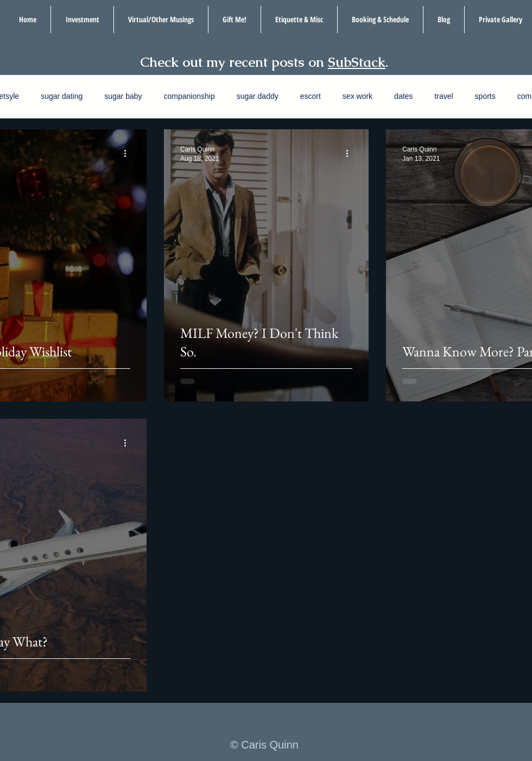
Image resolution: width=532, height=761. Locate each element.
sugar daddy (258, 96)
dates (403, 96)
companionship (189, 96)
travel (444, 96)
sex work (357, 96)
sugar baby (123, 96)
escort (311, 96)
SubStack (357, 62)
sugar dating (62, 96)
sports (485, 96)
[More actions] (129, 153)
